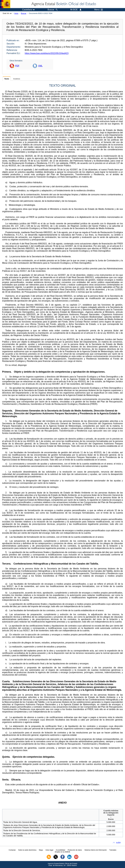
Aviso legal (49, 850)
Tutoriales (113, 850)
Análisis (17, 79)
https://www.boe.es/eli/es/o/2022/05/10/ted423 (47, 53)
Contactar (12, 850)
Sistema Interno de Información (96, 850)
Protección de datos (75, 850)
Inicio (16, 13)
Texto (7, 79)
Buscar (24, 13)
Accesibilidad (60, 850)
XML (40, 66)
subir (118, 843)
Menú (99, 10)
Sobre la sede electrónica (27, 850)
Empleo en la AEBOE (62, 852)
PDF (17, 66)
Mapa (41, 850)
